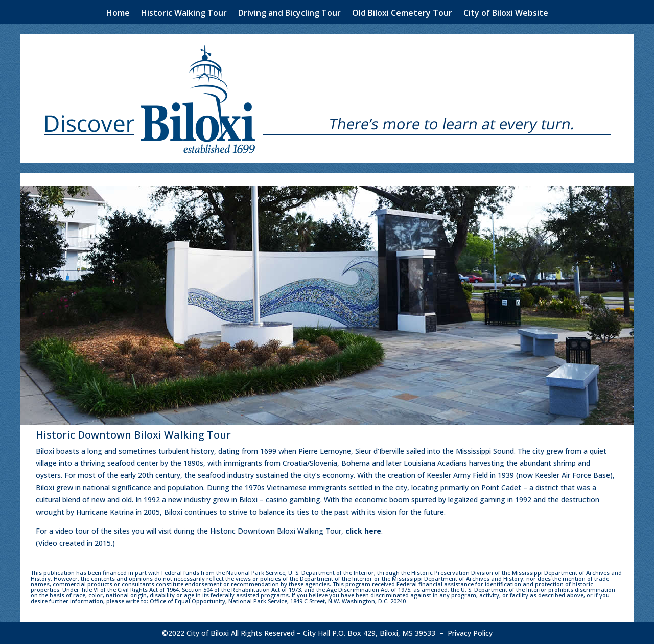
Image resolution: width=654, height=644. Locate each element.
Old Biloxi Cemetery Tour (402, 14)
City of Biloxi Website (506, 14)
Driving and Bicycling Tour (289, 14)
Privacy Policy (470, 633)
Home (118, 14)
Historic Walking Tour (184, 14)
